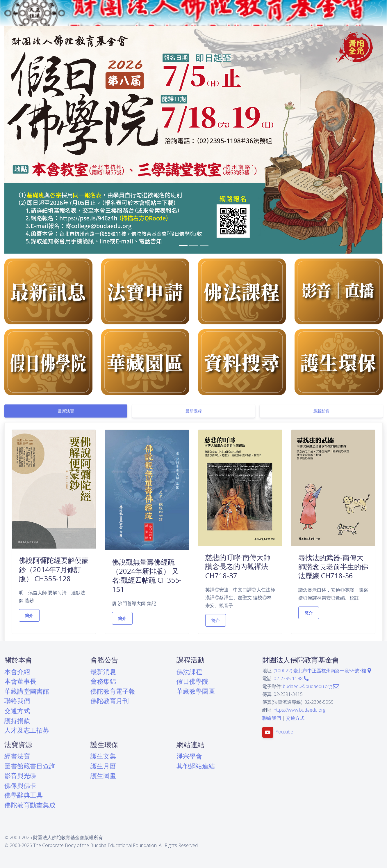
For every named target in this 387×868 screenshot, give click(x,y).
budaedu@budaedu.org (311, 686)
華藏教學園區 (196, 691)
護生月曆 (103, 766)
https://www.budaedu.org (299, 710)
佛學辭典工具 (24, 795)
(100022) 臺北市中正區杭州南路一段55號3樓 (322, 671)
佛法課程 (189, 672)
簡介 (29, 615)
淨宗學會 (189, 756)
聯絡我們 (17, 701)
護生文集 (103, 756)
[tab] (66, 411)
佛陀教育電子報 (113, 691)
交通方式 (17, 711)
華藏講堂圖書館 (27, 691)
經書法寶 (17, 756)
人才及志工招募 (27, 730)
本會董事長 (20, 681)
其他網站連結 (196, 766)
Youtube (284, 732)
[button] (33, 140)
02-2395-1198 (291, 678)
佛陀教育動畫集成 (30, 805)
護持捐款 (17, 721)
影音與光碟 (20, 776)
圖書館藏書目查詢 (30, 766)
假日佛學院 (192, 681)
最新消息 (103, 672)
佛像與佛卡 (20, 785)
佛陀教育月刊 (110, 701)
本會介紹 (17, 672)
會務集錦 (103, 681)
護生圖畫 (103, 776)
